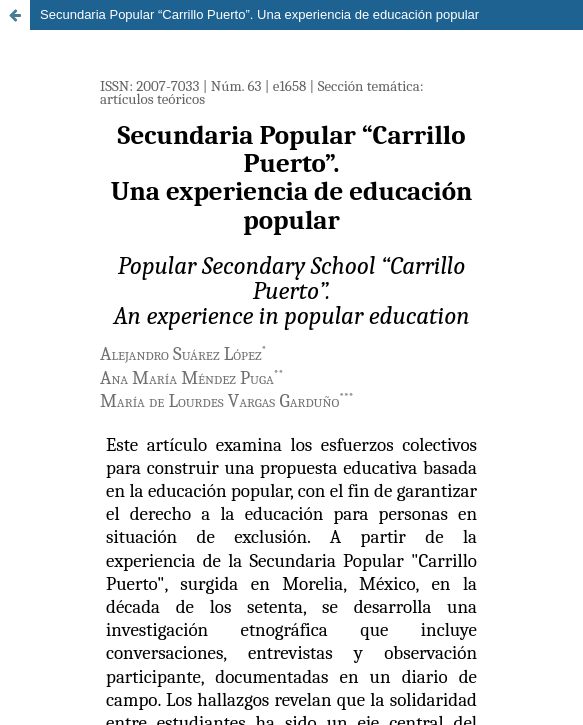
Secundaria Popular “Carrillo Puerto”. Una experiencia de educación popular (259, 14)
